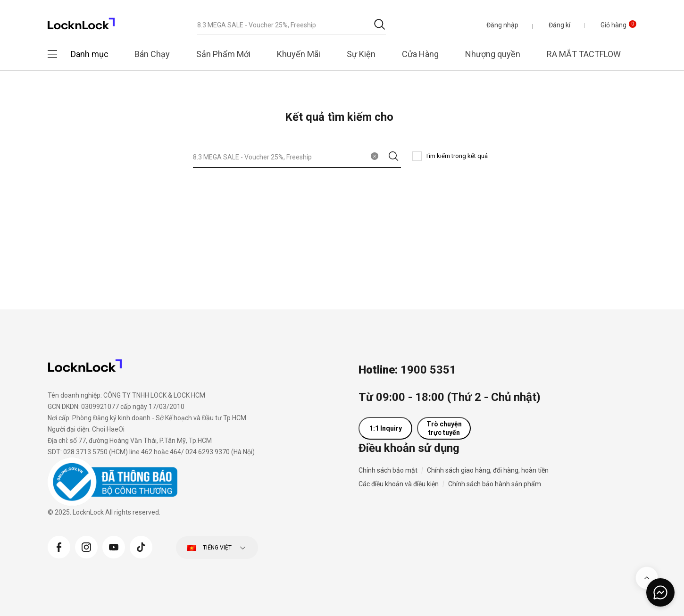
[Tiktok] (141, 546)
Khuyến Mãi (299, 54)
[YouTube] (114, 546)
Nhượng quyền (493, 54)
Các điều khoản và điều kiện (399, 484)
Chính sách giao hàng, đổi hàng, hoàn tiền (488, 470)
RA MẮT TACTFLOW (584, 54)
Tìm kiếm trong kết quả (457, 156)
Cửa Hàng (420, 54)
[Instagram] (86, 546)
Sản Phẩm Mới (223, 54)
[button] (502, 25)
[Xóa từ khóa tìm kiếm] (375, 156)
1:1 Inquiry (386, 428)
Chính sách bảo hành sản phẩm (495, 484)
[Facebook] (59, 546)
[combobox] (292, 25)
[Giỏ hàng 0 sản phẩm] (611, 25)
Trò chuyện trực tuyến (444, 428)
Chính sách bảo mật (388, 470)
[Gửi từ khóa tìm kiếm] (380, 24)
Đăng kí (559, 25)
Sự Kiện (361, 54)
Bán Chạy (152, 54)
